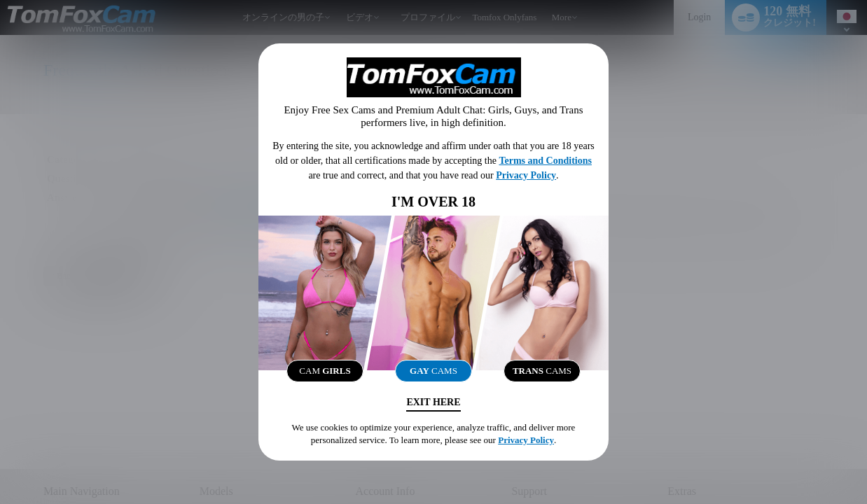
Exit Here (433, 402)
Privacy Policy (526, 175)
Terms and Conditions (545, 161)
